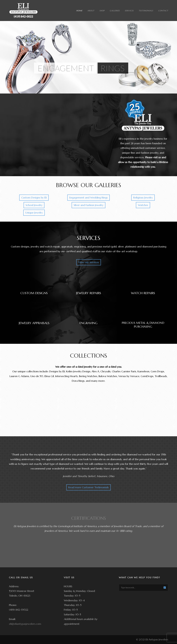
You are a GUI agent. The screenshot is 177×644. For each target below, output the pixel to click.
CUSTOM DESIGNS (34, 293)
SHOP (102, 11)
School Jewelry (34, 205)
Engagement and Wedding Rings (88, 198)
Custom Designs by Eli (34, 198)
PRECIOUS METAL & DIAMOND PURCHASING (143, 325)
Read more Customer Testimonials (88, 487)
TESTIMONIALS (146, 11)
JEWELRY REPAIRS (88, 293)
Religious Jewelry (143, 198)
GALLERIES (115, 11)
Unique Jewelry (34, 213)
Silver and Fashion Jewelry (88, 205)
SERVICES (129, 11)
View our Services (89, 262)
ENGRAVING (88, 323)
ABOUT (91, 11)
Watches (143, 205)
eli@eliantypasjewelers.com (25, 624)
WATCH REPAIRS (143, 293)
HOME (79, 11)
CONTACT (163, 11)
